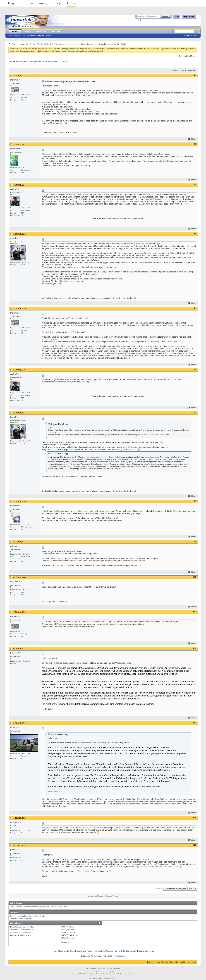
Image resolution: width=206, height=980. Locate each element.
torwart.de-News (146, 951)
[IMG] (64, 932)
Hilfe (177, 17)
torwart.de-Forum (85, 951)
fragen (13, 916)
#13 (195, 723)
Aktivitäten (56, 32)
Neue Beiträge (15, 36)
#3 (195, 185)
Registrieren (189, 17)
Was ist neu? (42, 32)
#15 (195, 845)
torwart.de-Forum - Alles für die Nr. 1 (36, 44)
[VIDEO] (65, 935)
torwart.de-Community (126, 951)
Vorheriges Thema (95, 896)
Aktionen (30, 36)
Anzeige (191, 70)
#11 (195, 612)
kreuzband (36, 916)
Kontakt (150, 962)
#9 (195, 541)
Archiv (183, 962)
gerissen (20, 916)
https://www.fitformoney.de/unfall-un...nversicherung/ (158, 867)
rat (43, 916)
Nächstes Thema (111, 896)
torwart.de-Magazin (104, 951)
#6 (195, 370)
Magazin (14, 3)
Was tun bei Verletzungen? (66, 44)
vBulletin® (99, 972)
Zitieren (192, 139)
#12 (195, 648)
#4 (195, 234)
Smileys (65, 930)
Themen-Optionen (178, 70)
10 (23, 216)
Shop (57, 3)
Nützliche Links (43, 36)
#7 (195, 413)
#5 (195, 308)
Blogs (28, 32)
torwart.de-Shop (67, 951)
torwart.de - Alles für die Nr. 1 (167, 962)
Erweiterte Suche (191, 36)
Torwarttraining (37, 3)
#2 (195, 144)
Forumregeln (67, 942)
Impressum (120, 956)
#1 (195, 75)
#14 (195, 818)
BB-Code (65, 927)
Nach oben (192, 889)
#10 (195, 577)
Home (55, 951)
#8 (195, 501)
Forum (72, 3)
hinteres (28, 916)
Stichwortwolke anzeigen (20, 918)
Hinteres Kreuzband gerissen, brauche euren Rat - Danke (41, 61)
